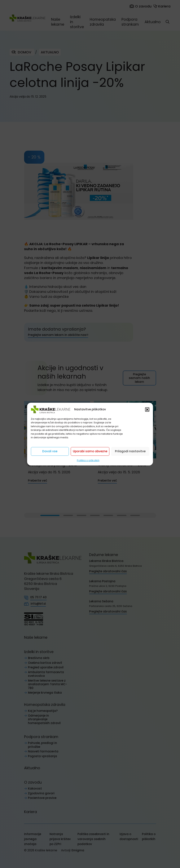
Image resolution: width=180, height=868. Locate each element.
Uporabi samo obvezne (90, 451)
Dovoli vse (50, 451)
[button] (147, 409)
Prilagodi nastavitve (130, 451)
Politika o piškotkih (88, 460)
